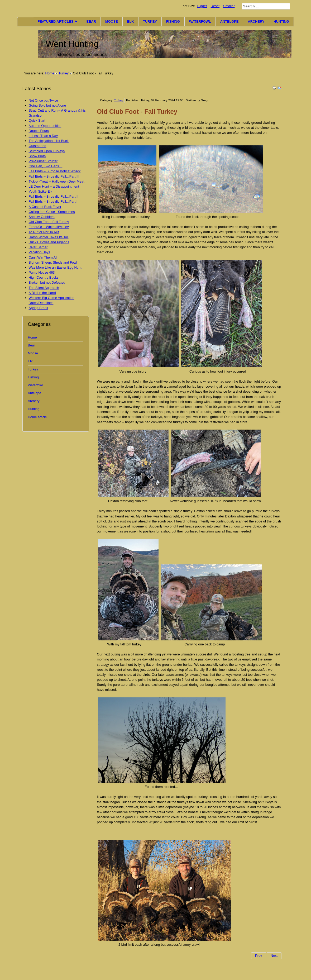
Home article (37, 417)
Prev (259, 956)
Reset (215, 6)
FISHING (173, 22)
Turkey (63, 73)
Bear (32, 345)
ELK (131, 22)
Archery (34, 401)
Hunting (34, 409)
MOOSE (112, 22)
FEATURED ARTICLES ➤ (57, 22)
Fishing (33, 377)
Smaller (229, 6)
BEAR (91, 22)
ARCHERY (256, 22)
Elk (30, 361)
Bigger (202, 6)
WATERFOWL (200, 22)
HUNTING (281, 22)
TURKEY (150, 22)
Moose (33, 353)
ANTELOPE (229, 22)
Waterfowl (35, 385)
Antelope (35, 393)
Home (50, 73)
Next (274, 956)
